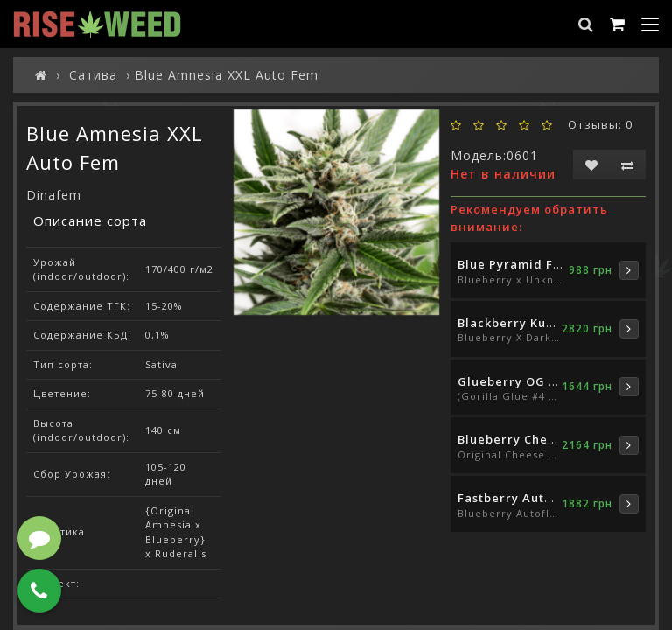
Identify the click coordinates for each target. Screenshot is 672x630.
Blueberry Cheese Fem (528, 439)
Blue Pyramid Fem (515, 264)
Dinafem (54, 195)
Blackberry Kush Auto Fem (540, 323)
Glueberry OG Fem (516, 381)
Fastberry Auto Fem (520, 498)
